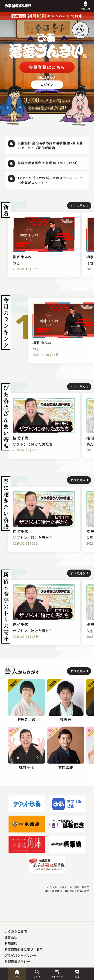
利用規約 (11, 943)
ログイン (47, 85)
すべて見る (78, 205)
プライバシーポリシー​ (21, 955)
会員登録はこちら (47, 67)
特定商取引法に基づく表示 (24, 949)
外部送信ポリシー (17, 961)
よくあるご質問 (16, 931)
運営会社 (11, 937)
